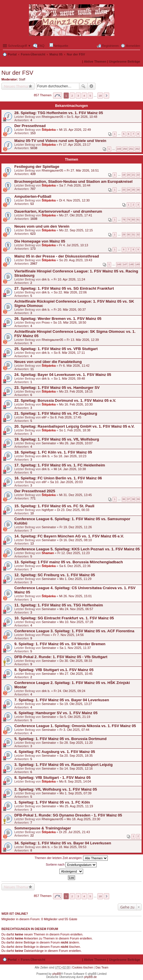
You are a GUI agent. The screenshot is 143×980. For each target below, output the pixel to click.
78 (124, 220)
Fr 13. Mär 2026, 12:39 (83, 340)
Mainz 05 (56, 54)
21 (133, 175)
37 (129, 499)
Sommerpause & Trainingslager (43, 828)
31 (133, 235)
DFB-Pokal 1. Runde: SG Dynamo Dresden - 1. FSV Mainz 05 (68, 815)
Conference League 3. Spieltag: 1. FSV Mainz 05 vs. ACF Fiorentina (74, 631)
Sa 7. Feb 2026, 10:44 (75, 185)
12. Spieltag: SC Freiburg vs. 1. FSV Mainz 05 (55, 575)
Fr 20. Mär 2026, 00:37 (70, 310)
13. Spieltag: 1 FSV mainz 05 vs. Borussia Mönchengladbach (69, 562)
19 (124, 175)
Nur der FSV (76, 54)
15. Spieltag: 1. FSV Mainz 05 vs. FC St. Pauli (54, 506)
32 (138, 235)
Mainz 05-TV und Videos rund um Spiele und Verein (60, 141)
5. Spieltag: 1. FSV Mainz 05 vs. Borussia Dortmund (60, 739)
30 (129, 235)
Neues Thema (16, 86)
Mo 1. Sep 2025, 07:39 (76, 793)
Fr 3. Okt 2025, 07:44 (75, 730)
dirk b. (46, 279)
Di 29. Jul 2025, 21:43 (75, 832)
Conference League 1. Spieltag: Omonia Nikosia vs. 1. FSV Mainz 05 (75, 726)
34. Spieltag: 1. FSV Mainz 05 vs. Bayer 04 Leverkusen (63, 843)
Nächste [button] (106, 96)
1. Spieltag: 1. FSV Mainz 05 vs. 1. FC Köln (52, 802)
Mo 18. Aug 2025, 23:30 (84, 819)
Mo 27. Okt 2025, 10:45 (76, 674)
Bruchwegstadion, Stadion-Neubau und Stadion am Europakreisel (74, 181)
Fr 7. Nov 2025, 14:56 (68, 635)
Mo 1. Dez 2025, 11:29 (76, 579)
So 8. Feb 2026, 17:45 (66, 417)
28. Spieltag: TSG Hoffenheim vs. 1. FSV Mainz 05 (59, 113)
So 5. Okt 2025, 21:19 (75, 717)
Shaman (48, 553)
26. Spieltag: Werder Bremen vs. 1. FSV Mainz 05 (58, 319)
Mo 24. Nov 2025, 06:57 (76, 609)
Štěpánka (49, 130)
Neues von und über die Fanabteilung (48, 362)
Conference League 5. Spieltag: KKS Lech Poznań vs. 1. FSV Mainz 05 (77, 549)
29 (124, 235)
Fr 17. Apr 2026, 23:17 (75, 145)
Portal (12, 54)
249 (119, 149)
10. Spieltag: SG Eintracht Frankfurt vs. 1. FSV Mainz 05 (64, 618)
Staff (22, 79)
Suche (83, 86)
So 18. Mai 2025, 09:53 (70, 847)
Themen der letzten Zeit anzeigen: (71, 858)
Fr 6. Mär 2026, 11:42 (75, 366)
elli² (44, 417)
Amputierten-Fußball (33, 196)
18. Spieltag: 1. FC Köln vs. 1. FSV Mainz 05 (53, 452)
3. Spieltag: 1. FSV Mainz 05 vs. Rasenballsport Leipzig (63, 765)
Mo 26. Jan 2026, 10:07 (76, 443)
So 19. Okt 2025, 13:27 (76, 704)
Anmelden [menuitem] (133, 46)
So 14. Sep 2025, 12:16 (76, 768)
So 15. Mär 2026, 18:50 (70, 322)
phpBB (57, 974)
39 (138, 499)
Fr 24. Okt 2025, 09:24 (70, 691)
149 (137, 264)
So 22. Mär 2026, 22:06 (70, 292)
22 (138, 175)
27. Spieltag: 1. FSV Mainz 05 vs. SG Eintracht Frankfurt (64, 288)
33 (124, 190)
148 (131, 264)
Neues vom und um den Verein (42, 226)
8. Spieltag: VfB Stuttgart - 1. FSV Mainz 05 (52, 778)
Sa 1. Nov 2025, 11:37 (75, 648)
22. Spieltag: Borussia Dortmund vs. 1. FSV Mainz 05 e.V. (65, 400)
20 (129, 175)
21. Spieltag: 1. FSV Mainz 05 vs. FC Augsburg (56, 413)
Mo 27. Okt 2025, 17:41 (76, 215)
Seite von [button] (58, 96)
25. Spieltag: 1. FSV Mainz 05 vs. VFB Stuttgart (56, 349)
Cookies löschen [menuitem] (83, 967)
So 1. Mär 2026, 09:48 (69, 378)
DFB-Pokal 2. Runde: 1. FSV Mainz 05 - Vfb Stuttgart (61, 657)
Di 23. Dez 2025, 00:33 (73, 510)
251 (131, 149)
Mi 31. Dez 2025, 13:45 (76, 495)
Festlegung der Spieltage (37, 167)
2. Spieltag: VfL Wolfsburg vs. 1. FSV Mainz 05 (56, 789)
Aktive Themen (95, 62)
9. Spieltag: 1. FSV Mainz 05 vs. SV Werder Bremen (60, 644)
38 (133, 499)
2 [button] (72, 96)
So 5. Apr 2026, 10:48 (82, 117)
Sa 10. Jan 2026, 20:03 (66, 482)
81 (138, 220)
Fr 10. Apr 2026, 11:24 (69, 279)
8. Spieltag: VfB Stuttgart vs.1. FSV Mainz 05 (54, 670)
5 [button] (90, 96)
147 (125, 264)
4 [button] (84, 96)
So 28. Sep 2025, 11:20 (76, 743)
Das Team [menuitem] (102, 967)
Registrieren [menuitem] (110, 46)
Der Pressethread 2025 (35, 491)
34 (129, 190)
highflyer (48, 510)
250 (125, 149)
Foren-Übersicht (33, 54)
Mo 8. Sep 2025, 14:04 (75, 781)
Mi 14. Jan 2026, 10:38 (70, 469)
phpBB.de (91, 977)
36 (138, 190)
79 (129, 220)
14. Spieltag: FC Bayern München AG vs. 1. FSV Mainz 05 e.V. (69, 536)
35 (133, 190)
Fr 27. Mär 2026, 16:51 (83, 170)
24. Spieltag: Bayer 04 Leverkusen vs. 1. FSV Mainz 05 (63, 375)
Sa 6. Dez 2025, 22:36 (75, 566)
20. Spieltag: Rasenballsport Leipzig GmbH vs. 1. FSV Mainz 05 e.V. (74, 426)
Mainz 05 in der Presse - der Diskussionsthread (57, 256)
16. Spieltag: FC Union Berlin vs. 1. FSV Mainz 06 (58, 478)
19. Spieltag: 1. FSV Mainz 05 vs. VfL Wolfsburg (57, 439)
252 (137, 149)
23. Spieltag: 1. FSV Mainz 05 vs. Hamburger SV (57, 388)
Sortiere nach (71, 865)
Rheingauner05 (52, 117)
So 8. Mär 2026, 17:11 (69, 353)
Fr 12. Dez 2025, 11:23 (74, 553)
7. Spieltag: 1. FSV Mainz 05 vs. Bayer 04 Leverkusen (62, 700)
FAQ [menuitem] (41, 46)
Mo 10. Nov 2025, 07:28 (76, 622)
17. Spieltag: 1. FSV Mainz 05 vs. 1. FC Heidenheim (60, 465)
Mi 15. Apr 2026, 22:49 (75, 130)
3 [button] (78, 96)
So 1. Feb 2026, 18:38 (75, 430)
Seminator (49, 443)
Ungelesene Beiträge (125, 62)
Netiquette (59, 45)
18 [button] (100, 96)
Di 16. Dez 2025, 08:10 (76, 540)
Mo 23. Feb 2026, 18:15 (76, 391)
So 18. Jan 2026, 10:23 (70, 456)
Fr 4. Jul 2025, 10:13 (74, 245)
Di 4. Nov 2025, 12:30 (75, 200)
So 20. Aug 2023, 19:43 (76, 260)
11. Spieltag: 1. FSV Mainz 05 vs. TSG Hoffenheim (59, 605)
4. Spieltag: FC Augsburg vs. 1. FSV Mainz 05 (55, 752)
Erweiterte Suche (92, 86)
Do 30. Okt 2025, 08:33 (76, 661)
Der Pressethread (30, 126)
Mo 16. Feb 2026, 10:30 (76, 404)
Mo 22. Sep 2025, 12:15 (76, 230)
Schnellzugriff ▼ (19, 46)
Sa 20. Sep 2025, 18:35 (76, 756)
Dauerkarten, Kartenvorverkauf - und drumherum (58, 211)
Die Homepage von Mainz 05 (40, 241)
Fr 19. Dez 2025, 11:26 (76, 527)
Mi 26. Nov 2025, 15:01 (76, 596)
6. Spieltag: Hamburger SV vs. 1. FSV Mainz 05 (56, 713)
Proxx (46, 322)
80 (133, 220)
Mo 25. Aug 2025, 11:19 (76, 806)
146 (119, 264)
